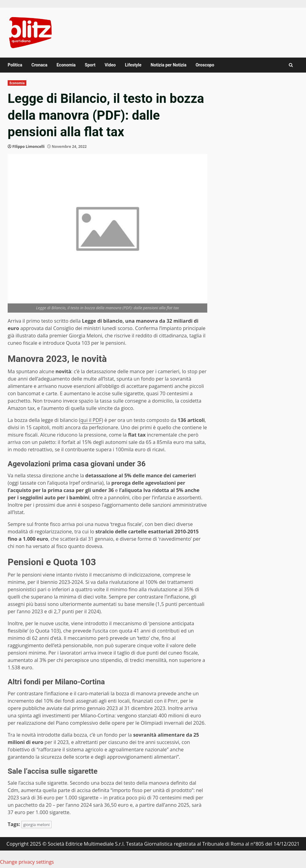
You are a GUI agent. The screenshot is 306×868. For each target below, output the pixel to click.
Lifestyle (133, 65)
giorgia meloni (36, 825)
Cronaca (39, 65)
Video (110, 65)
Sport (90, 65)
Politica (15, 65)
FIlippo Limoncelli (28, 147)
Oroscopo (205, 65)
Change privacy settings (27, 862)
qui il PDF (91, 420)
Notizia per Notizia (168, 65)
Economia (66, 65)
